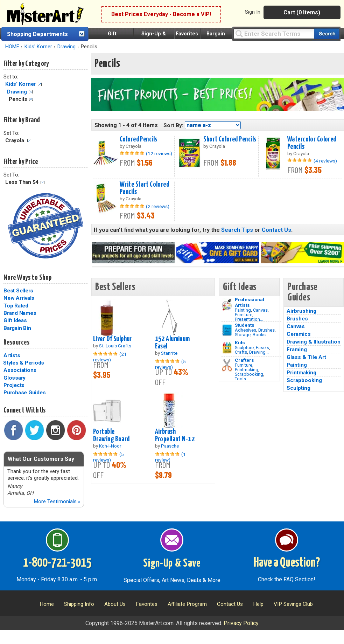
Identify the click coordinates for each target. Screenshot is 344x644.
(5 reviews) (170, 364)
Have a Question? (287, 563)
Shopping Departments (37, 34)
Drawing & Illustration (314, 342)
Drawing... (259, 352)
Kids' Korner (38, 47)
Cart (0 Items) (302, 12)
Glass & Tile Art (306, 357)
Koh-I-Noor (110, 446)
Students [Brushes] (245, 325)
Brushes (266, 330)
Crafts (241, 352)
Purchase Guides (24, 393)
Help (258, 604)
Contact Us (276, 230)
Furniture (244, 315)
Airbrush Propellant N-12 (175, 435)
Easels (262, 348)
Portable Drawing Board (111, 435)
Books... (261, 335)
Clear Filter (40, 84)
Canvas (260, 310)
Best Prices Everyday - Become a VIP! (161, 14)
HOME (12, 47)
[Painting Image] (227, 305)
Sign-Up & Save (172, 563)
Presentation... (249, 319)
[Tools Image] (227, 365)
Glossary (15, 378)
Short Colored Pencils (230, 139)
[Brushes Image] (227, 330)
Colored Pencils (138, 139)
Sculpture (244, 348)
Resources (16, 342)
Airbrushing (301, 311)
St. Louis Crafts (115, 346)
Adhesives (245, 330)
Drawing (66, 47)
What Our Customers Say (41, 459)
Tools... (242, 379)
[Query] (274, 33)
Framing (297, 349)
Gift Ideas (15, 320)
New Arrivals (19, 298)
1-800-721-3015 (57, 563)
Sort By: (173, 125)
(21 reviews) (110, 357)
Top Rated (16, 306)
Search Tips (237, 230)
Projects (14, 385)
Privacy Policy (241, 623)
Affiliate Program (187, 604)
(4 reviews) (325, 161)
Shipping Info (79, 604)
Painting (243, 310)
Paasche (170, 446)
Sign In (253, 12)
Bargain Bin (17, 328)
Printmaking (247, 370)
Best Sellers (18, 291)
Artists (12, 355)
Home (47, 604)
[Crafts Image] (227, 348)
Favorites (187, 34)
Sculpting (299, 388)
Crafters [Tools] (244, 360)
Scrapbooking (249, 374)
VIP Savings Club (293, 604)
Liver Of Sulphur (113, 339)
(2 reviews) (158, 206)
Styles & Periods (24, 363)
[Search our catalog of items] (327, 34)
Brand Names (20, 313)
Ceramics (299, 334)
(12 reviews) (159, 153)
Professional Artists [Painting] (250, 302)
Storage (243, 335)
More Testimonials (57, 501)
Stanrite (169, 353)
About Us (115, 604)
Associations (20, 370)
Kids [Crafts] (240, 342)
